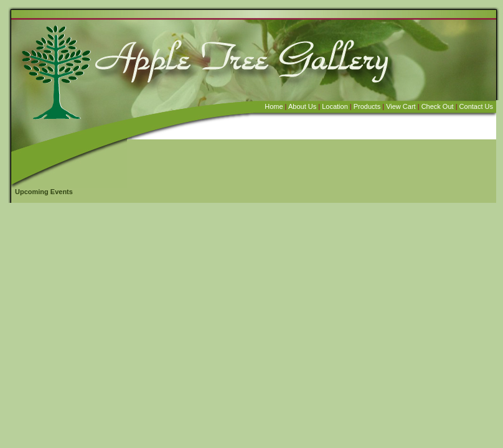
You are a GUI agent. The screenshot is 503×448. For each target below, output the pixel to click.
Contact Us (476, 106)
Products (367, 106)
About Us (302, 106)
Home (274, 106)
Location (335, 106)
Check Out (438, 106)
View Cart (401, 106)
